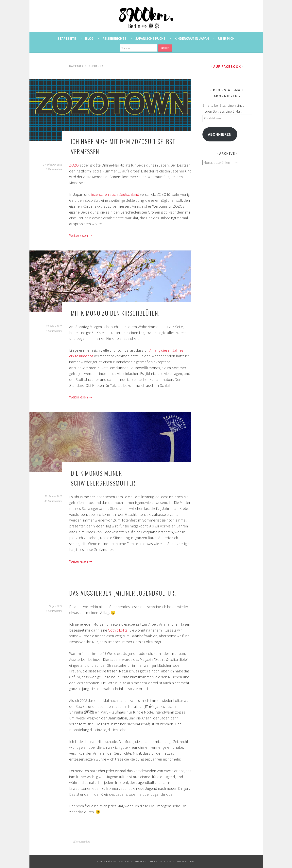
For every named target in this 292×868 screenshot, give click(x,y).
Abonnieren (220, 134)
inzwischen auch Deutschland (115, 194)
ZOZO (74, 165)
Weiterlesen (81, 235)
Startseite (67, 38)
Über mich (226, 38)
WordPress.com (183, 861)
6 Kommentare (54, 611)
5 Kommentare (54, 169)
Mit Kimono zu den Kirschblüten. (115, 313)
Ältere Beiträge (80, 842)
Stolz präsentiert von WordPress (121, 861)
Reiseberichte (114, 38)
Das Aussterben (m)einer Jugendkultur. (123, 593)
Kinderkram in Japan (192, 38)
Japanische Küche (150, 38)
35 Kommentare (53, 501)
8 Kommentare (54, 331)
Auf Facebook (227, 66)
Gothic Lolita (118, 630)
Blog (89, 38)
